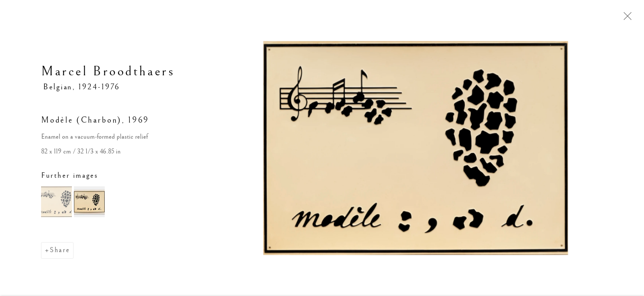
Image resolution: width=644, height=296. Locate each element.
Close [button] (626, 18)
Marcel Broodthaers (108, 72)
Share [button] (60, 251)
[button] (56, 202)
